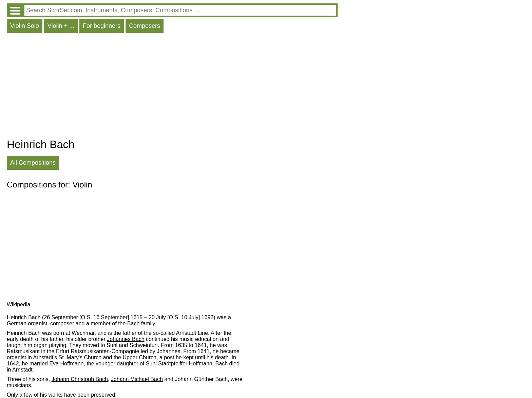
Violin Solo (25, 26)
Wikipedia (18, 304)
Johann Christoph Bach (80, 379)
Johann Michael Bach (137, 379)
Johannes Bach (126, 339)
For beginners (102, 26)
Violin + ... (61, 26)
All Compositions (33, 163)
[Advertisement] (172, 87)
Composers (145, 26)
